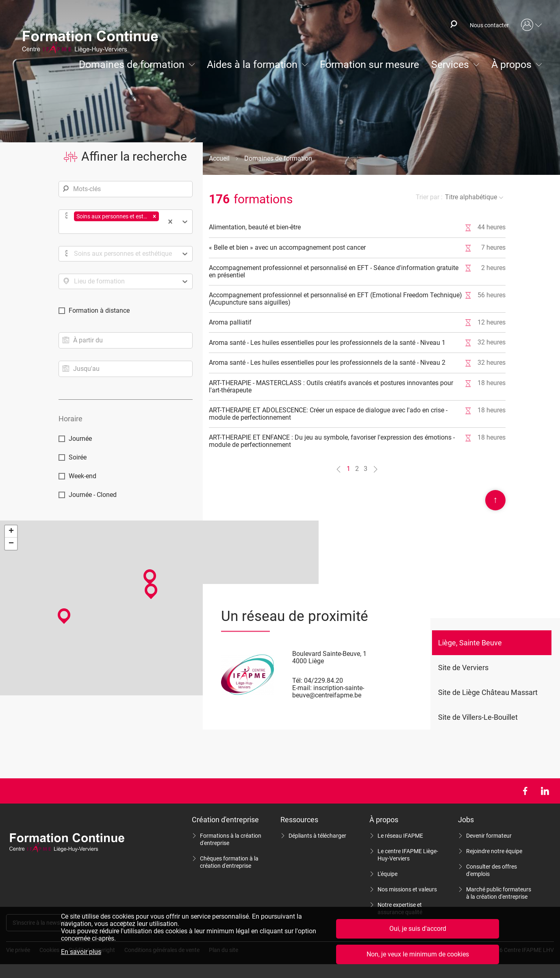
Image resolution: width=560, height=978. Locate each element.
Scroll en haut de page (495, 500)
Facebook (525, 791)
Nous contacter (489, 25)
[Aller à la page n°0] (339, 469)
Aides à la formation (252, 64)
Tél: (297, 681)
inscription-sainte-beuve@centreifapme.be (328, 692)
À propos (511, 64)
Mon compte (532, 25)
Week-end (82, 476)
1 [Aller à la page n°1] (348, 469)
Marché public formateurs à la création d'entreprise (499, 893)
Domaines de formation (132, 64)
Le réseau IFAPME (400, 836)
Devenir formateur (489, 836)
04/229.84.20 (323, 681)
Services (450, 64)
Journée (80, 439)
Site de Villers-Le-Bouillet (478, 717)
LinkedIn (545, 791)
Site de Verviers (463, 668)
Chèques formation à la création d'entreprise (229, 862)
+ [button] (11, 531)
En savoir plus (81, 952)
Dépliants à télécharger (317, 836)
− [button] (11, 544)
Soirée (78, 457)
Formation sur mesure (369, 64)
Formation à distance (99, 310)
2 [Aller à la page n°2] (357, 469)
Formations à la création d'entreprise (231, 839)
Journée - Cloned (93, 495)
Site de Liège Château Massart (488, 692)
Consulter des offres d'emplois (492, 870)
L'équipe (387, 874)
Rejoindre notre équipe (494, 851)
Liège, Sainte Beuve (470, 643)
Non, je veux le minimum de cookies (418, 954)
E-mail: (302, 688)
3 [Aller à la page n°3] (366, 469)
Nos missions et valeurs (407, 889)
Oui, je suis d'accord (418, 929)
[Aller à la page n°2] (376, 469)
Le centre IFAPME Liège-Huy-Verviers (408, 855)
